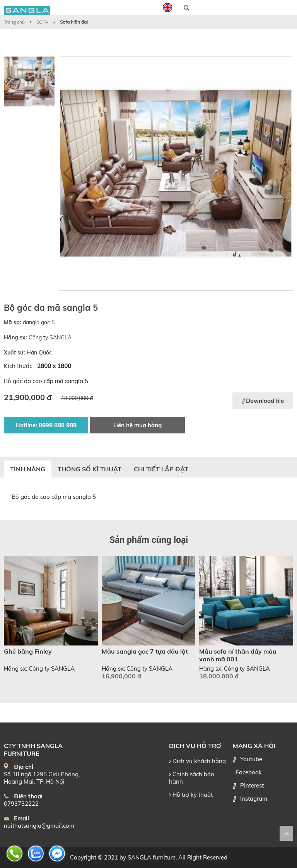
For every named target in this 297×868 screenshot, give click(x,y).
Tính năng (28, 469)
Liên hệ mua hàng (137, 425)
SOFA (42, 22)
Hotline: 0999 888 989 (46, 425)
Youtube (251, 759)
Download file (263, 401)
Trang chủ (14, 22)
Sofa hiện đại (74, 22)
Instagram (254, 799)
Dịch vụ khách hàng (197, 761)
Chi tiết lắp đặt (161, 469)
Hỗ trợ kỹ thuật (191, 795)
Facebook (249, 772)
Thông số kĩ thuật (90, 469)
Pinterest (252, 785)
